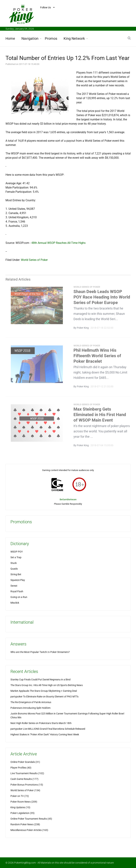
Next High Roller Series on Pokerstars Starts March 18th (41, 723)
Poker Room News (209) (24, 802)
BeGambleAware (68, 499)
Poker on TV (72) (20, 796)
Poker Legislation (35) (22, 813)
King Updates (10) (20, 807)
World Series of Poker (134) (25, 790)
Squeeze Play (18, 580)
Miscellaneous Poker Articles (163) (29, 830)
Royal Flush (17, 591)
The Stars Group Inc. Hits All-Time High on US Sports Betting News (47, 685)
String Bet (16, 574)
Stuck (14, 563)
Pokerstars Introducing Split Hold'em (30, 708)
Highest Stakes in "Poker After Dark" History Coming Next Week (45, 734)
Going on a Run (19, 597)
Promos (51, 38)
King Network (74, 38)
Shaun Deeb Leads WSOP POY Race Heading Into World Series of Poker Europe (102, 298)
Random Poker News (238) (25, 824)
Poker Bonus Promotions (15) (27, 785)
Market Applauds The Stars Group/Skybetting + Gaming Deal (44, 691)
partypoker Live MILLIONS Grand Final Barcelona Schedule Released (48, 729)
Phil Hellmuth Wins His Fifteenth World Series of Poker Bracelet (97, 357)
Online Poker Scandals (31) (25, 762)
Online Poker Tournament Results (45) (31, 819)
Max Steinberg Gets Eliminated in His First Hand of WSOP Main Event (100, 416)
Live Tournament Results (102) (27, 773)
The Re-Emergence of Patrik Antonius (31, 702)
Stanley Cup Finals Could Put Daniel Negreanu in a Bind (40, 680)
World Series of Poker (34, 260)
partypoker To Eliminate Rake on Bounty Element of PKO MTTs (44, 697)
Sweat (14, 586)
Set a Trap (16, 557)
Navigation (30, 38)
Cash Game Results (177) (24, 779)
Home (10, 38)
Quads (14, 569)
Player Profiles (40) (21, 768)
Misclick (15, 603)
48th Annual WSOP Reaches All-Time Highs (58, 243)
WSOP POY (17, 552)
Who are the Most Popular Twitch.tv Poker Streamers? (40, 652)
